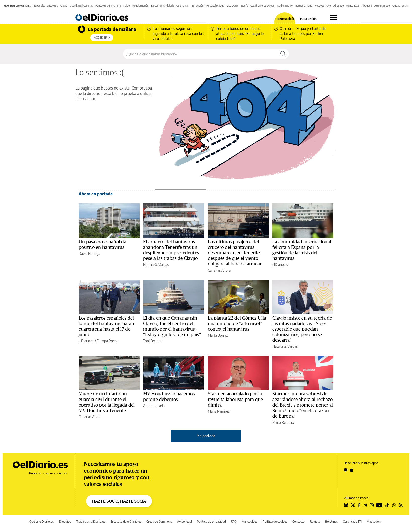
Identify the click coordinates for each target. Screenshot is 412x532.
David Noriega (89, 254)
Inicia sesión (308, 19)
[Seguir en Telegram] (365, 505)
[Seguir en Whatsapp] (394, 505)
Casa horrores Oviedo (263, 6)
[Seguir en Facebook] (359, 505)
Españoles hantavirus (46, 6)
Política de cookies (275, 522)
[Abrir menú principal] (333, 17)
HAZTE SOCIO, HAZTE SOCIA (119, 501)
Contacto (299, 522)
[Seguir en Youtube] (379, 505)
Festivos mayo (323, 6)
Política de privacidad (211, 522)
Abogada (367, 6)
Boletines (331, 522)
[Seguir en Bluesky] (346, 505)
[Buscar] (283, 54)
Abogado (339, 6)
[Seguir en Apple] (352, 470)
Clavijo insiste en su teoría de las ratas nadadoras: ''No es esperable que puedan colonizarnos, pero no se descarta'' (302, 329)
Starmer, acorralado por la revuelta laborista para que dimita (235, 400)
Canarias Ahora (219, 270)
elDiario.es (280, 265)
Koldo (127, 6)
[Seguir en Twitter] (353, 505)
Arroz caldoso (382, 6)
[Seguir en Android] (346, 470)
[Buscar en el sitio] (200, 54)
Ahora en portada (96, 194)
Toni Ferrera (152, 341)
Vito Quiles (233, 6)
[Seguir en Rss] (401, 505)
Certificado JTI (352, 522)
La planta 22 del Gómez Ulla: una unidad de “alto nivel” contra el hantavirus (238, 324)
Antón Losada (154, 406)
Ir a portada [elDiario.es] (206, 436)
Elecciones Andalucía (163, 6)
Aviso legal (185, 522)
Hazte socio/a (285, 19)
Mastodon (374, 522)
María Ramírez (219, 411)
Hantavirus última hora (108, 6)
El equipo (65, 522)
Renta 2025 (353, 6)
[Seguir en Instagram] (372, 505)
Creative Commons (159, 522)
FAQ (234, 522)
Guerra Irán (183, 6)
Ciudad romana (401, 6)
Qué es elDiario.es (42, 522)
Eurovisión (198, 6)
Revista (315, 522)
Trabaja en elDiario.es (91, 522)
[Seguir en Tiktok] (387, 505)
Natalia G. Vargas (156, 265)
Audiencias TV (285, 6)
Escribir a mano (304, 6)
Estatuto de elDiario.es (126, 522)
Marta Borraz (218, 335)
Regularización (141, 6)
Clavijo (64, 6)
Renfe (245, 6)
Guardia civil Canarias (81, 6)
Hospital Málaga (215, 6)
